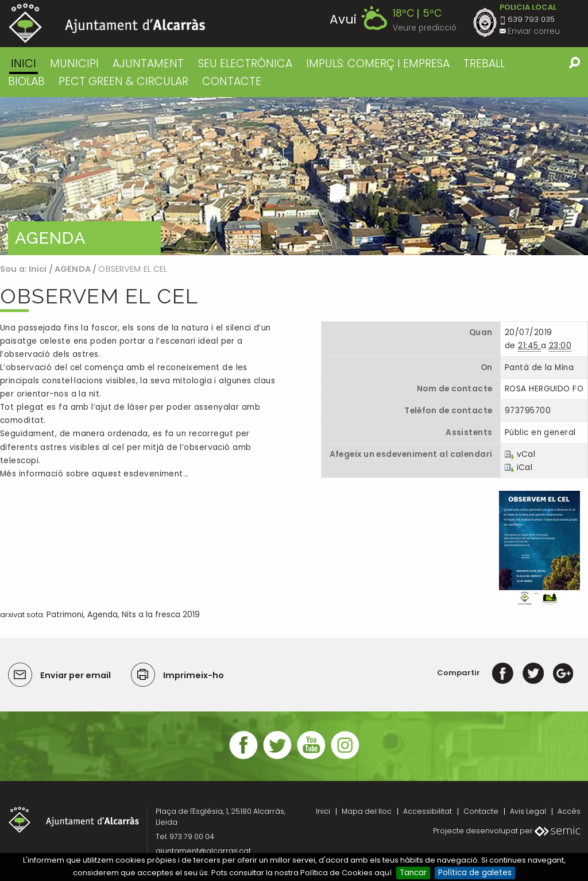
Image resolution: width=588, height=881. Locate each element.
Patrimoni (65, 615)
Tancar (413, 873)
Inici (24, 64)
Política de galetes (475, 873)
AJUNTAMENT (148, 64)
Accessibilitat (428, 811)
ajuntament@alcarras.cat (203, 851)
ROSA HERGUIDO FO (544, 389)
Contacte (481, 811)
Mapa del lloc (367, 811)
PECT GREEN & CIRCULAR (123, 81)
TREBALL (484, 64)
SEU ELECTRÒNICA (245, 64)
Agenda (102, 615)
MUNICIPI (74, 64)
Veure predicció (425, 28)
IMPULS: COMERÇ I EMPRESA (378, 64)
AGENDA (73, 269)
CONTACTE (232, 81)
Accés (569, 811)
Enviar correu (534, 31)
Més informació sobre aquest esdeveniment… (94, 474)
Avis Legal (528, 811)
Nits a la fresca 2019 (161, 615)
